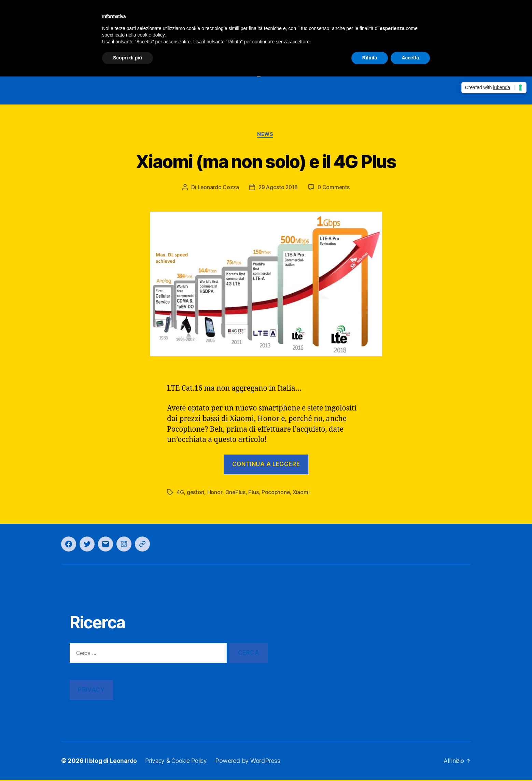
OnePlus (236, 493)
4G (180, 493)
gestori (196, 493)
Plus (254, 493)
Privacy (91, 691)
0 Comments (334, 189)
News (266, 135)
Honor (215, 493)
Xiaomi (303, 493)
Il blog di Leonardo (112, 762)
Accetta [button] (410, 58)
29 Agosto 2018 (278, 189)
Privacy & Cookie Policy (180, 762)
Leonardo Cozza (217, 189)
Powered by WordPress (254, 762)
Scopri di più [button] (128, 58)
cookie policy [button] (151, 35)
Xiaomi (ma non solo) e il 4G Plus (266, 161)
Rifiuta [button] (370, 58)
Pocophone (277, 493)
